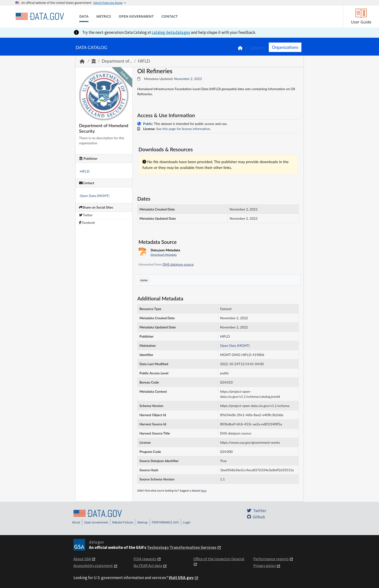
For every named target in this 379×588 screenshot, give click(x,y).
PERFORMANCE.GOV (165, 522)
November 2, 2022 (188, 79)
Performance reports (271, 559)
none (144, 280)
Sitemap (142, 522)
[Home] (40, 16)
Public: (148, 124)
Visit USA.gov (181, 578)
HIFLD (144, 61)
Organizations (285, 47)
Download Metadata (164, 255)
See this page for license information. (183, 129)
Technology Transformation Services (182, 547)
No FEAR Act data (148, 566)
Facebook (87, 223)
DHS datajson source (178, 264)
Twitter (86, 215)
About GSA (82, 559)
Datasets (257, 48)
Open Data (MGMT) (95, 196)
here (204, 490)
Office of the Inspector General (219, 559)
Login (187, 522)
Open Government (96, 522)
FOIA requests (145, 559)
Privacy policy (265, 566)
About (76, 522)
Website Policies (123, 522)
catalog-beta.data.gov (171, 32)
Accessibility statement (93, 566)
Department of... (117, 61)
